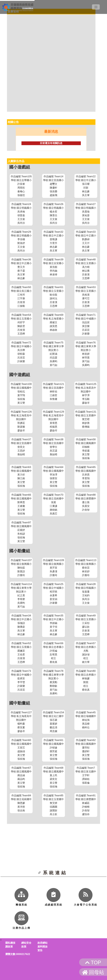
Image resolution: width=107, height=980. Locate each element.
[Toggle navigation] (96, 7)
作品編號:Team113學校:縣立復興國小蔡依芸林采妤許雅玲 (86, 568)
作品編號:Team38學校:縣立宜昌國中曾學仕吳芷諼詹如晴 (53, 447)
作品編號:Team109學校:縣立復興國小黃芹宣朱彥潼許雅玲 (53, 568)
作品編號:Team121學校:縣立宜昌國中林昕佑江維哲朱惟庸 (53, 392)
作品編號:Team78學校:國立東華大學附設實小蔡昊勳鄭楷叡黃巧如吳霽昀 (53, 682)
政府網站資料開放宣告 (42, 947)
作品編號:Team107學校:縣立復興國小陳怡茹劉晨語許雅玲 (21, 568)
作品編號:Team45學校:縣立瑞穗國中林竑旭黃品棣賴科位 (86, 720)
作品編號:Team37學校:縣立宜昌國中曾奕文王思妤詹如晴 (21, 447)
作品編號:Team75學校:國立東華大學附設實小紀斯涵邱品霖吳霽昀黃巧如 (53, 354)
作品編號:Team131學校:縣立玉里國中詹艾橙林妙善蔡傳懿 (86, 419)
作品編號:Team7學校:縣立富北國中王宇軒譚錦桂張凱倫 (86, 775)
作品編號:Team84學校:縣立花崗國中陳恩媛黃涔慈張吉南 (21, 803)
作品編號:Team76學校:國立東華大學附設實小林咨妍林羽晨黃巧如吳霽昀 (86, 354)
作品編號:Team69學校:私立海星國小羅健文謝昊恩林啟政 (53, 322)
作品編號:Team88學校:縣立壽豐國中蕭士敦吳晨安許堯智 (86, 502)
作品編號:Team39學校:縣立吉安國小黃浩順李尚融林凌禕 (53, 267)
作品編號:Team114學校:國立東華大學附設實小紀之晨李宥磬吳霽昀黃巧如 (21, 595)
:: (1, 940)
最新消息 (51, 131)
